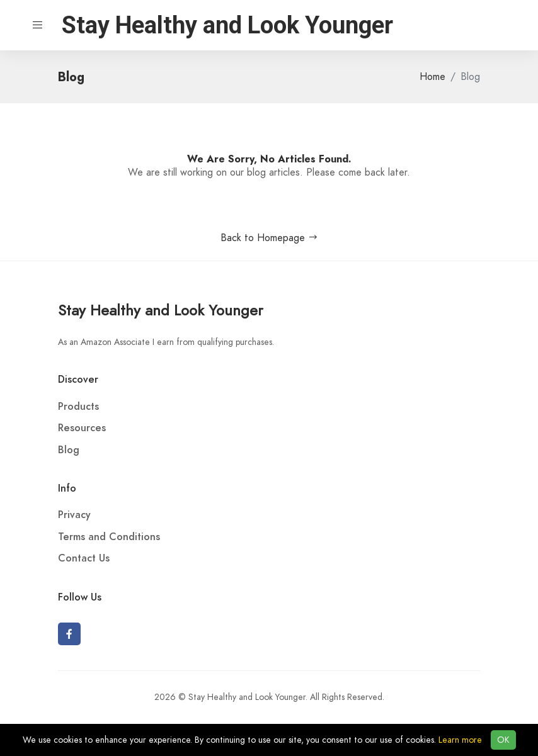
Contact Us (84, 558)
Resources (82, 428)
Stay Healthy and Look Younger (160, 310)
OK (503, 740)
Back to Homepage (269, 238)
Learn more (460, 740)
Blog (69, 450)
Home (432, 77)
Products (78, 407)
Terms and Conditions (109, 537)
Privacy (74, 515)
